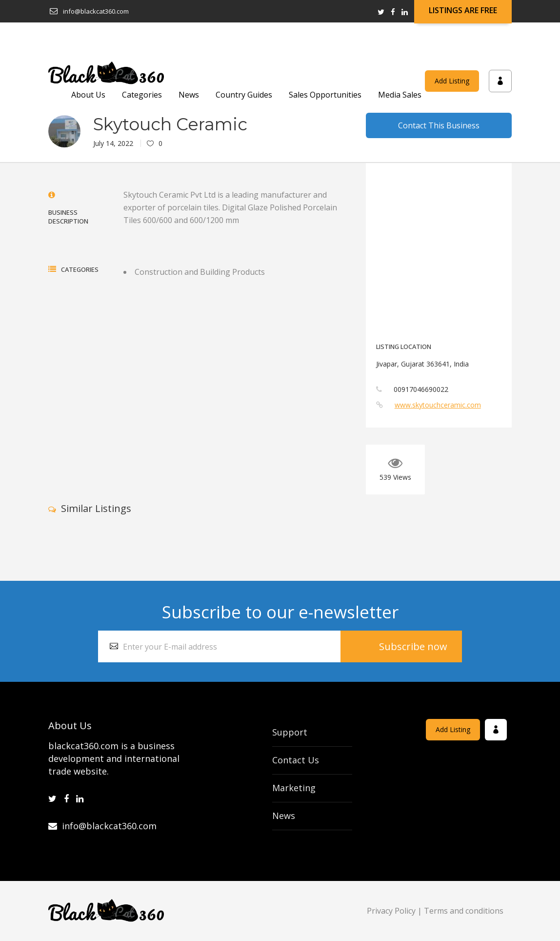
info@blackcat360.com (102, 826)
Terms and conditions (464, 911)
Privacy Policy (391, 911)
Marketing (294, 788)
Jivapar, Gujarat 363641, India (422, 364)
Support (290, 732)
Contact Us (296, 760)
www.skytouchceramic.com (438, 405)
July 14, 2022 (113, 143)
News (284, 816)
